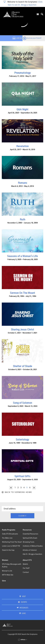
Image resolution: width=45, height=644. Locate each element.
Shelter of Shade (23, 366)
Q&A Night (22, 110)
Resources (27, 530)
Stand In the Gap (8, 550)
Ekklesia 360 (22, 640)
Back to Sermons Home (18, 492)
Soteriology (22, 440)
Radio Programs (9, 530)
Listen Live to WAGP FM (11, 546)
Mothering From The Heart (12, 542)
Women (5, 560)
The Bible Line (7, 538)
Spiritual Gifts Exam (30, 538)
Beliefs (25, 564)
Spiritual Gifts (22, 476)
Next (34, 488)
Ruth (23, 220)
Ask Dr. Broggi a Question (32, 554)
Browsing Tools (28, 542)
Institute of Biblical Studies (33, 546)
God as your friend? (34, 38)
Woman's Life (7, 571)
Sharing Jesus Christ (23, 330)
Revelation (22, 146)
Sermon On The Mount (23, 293)
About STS (27, 560)
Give (4, 581)
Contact (26, 572)
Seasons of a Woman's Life (22, 256)
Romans (23, 183)
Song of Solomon (23, 403)
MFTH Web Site (8, 575)
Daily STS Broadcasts (10, 534)
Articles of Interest (30, 550)
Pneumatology (23, 73)
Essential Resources (30, 534)
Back (11, 488)
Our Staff (26, 568)
